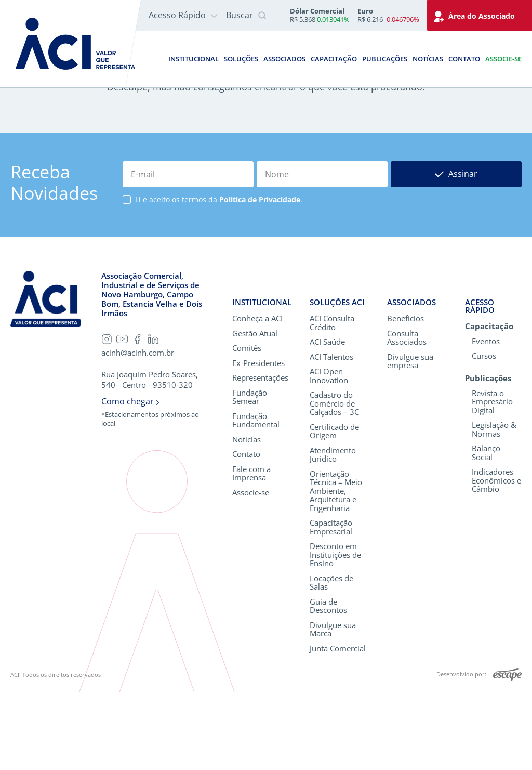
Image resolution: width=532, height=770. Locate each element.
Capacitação (334, 59)
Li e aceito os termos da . (219, 278)
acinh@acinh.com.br (138, 431)
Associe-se (503, 59)
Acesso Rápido (183, 15)
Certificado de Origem (334, 509)
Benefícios (405, 396)
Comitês (247, 426)
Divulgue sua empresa (410, 439)
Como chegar (130, 480)
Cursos (484, 434)
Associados (284, 59)
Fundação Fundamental (256, 498)
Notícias (428, 59)
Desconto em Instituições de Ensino (335, 633)
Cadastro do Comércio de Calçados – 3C (334, 481)
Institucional (194, 59)
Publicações (385, 59)
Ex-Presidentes (258, 441)
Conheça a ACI (257, 396)
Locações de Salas (331, 660)
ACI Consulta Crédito (332, 401)
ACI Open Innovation (329, 454)
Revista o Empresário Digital (492, 479)
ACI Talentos (331, 434)
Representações (260, 456)
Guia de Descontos (328, 683)
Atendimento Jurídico (333, 532)
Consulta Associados (407, 415)
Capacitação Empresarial (331, 605)
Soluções (241, 59)
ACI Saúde (327, 420)
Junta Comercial (338, 726)
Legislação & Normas (494, 507)
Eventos (486, 419)
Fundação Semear (250, 474)
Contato (464, 59)
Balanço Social (486, 530)
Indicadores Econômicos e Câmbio (496, 558)
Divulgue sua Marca (333, 707)
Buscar (246, 16)
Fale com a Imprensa (251, 551)
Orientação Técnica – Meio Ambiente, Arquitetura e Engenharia (336, 569)
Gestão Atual (255, 411)
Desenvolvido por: (479, 753)
